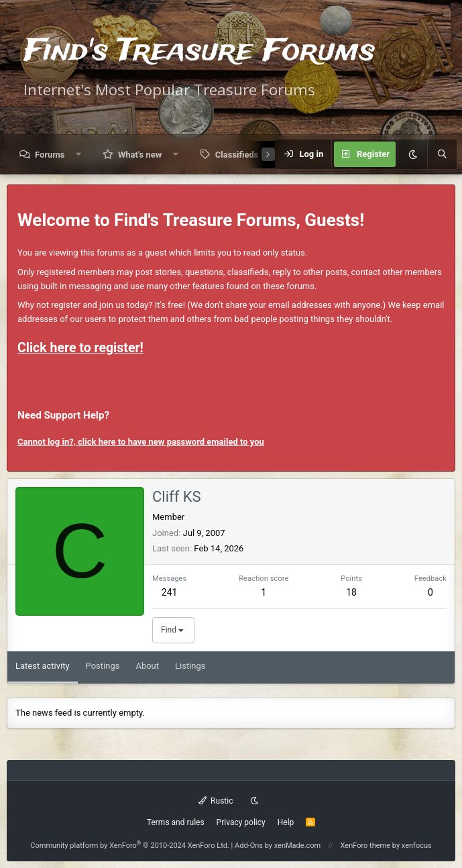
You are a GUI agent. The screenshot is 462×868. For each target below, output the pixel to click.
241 (170, 592)
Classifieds (237, 155)
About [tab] (147, 666)
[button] (79, 155)
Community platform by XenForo (130, 846)
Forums (50, 155)
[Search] (442, 154)
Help (286, 822)
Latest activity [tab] (43, 666)
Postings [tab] (103, 666)
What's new (140, 155)
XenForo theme (366, 846)
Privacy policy (241, 822)
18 (351, 592)
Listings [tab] (190, 666)
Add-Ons (249, 846)
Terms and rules (176, 822)
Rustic (216, 801)
